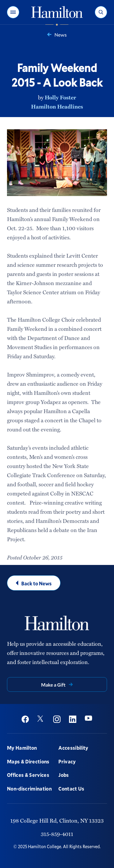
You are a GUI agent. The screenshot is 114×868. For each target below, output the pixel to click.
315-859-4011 (57, 834)
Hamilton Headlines (57, 106)
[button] (13, 12)
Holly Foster (60, 97)
